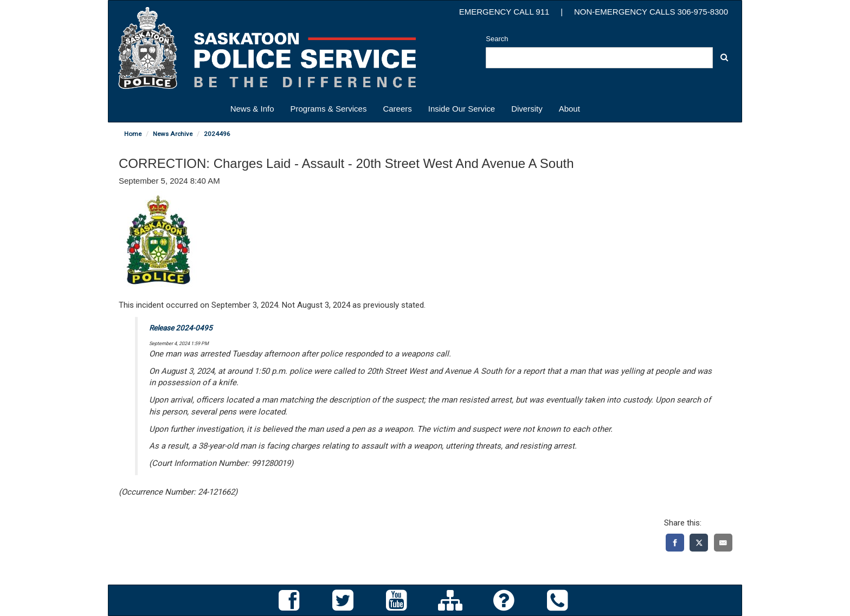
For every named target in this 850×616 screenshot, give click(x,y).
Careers (397, 109)
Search (497, 39)
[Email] (723, 543)
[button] (724, 57)
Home (133, 134)
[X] (699, 543)
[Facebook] (675, 543)
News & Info (252, 109)
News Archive (173, 134)
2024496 (217, 134)
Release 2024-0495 (181, 328)
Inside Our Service (462, 109)
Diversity (527, 109)
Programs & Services (329, 109)
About (569, 109)
